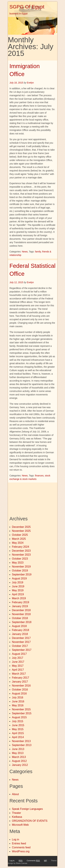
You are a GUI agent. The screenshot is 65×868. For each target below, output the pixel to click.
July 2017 (18, 658)
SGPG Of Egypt (27, 7)
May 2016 (18, 705)
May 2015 (18, 729)
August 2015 (19, 717)
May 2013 (18, 753)
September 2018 (22, 622)
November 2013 (21, 741)
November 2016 (21, 686)
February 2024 (21, 547)
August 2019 (19, 578)
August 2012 (19, 761)
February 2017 (21, 678)
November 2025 (21, 531)
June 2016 (18, 701)
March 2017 (19, 674)
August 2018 (19, 626)
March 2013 (19, 757)
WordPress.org (21, 851)
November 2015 (21, 709)
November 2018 (21, 614)
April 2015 (18, 733)
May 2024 (18, 543)
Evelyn (30, 83)
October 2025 (20, 535)
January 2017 (20, 682)
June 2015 (18, 725)
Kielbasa (17, 817)
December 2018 (21, 610)
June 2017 (18, 662)
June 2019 (18, 586)
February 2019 (21, 602)
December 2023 (21, 551)
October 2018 (20, 618)
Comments (33, 861)
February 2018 (21, 630)
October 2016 (20, 690)
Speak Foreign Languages (27, 809)
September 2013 (22, 745)
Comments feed (21, 847)
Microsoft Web (20, 825)
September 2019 (22, 575)
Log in (16, 839)
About (15, 794)
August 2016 (19, 694)
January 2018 (20, 634)
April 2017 (18, 670)
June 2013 (18, 749)
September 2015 (22, 713)
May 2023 (18, 563)
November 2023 (21, 555)
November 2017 (21, 642)
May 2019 (18, 590)
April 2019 (18, 594)
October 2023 (20, 559)
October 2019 (20, 571)
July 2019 (18, 582)
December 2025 (21, 527)
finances (39, 476)
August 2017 (19, 654)
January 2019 (20, 606)
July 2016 (18, 697)
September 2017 (22, 650)
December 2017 (21, 638)
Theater (17, 813)
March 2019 (19, 598)
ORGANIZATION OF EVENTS (30, 821)
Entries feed (19, 843)
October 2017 (20, 646)
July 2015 (18, 721)
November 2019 (21, 567)
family (38, 252)
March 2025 (19, 539)
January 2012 (20, 765)
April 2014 (18, 737)
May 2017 (18, 666)
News (25, 252)
